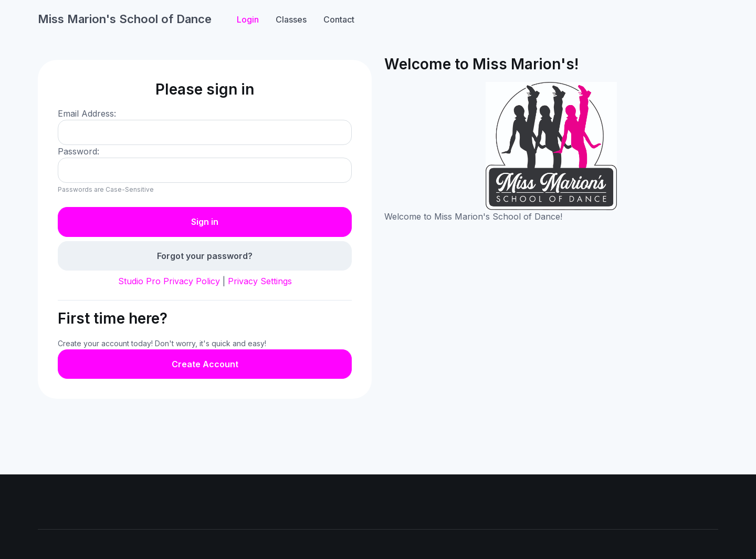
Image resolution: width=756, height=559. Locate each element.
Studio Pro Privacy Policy (169, 281)
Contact (339, 19)
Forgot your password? (205, 256)
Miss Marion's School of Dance (125, 19)
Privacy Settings (260, 281)
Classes (291, 19)
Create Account (205, 364)
